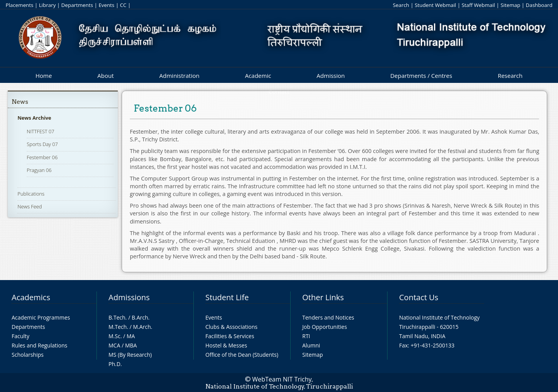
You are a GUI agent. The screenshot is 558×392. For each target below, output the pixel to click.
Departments (77, 5)
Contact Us (419, 297)
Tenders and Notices (328, 317)
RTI (306, 336)
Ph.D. (115, 364)
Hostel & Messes (226, 345)
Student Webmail (435, 5)
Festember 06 (42, 157)
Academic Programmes (41, 317)
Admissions (129, 297)
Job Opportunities (325, 327)
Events (106, 5)
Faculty (21, 336)
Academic (258, 76)
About (105, 76)
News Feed (30, 206)
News (20, 102)
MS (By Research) (130, 355)
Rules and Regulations (40, 345)
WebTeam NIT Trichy (282, 379)
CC (123, 5)
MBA (131, 345)
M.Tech (118, 327)
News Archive (34, 118)
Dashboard (539, 5)
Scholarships (28, 355)
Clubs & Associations (232, 327)
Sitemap (511, 5)
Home (43, 76)
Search (401, 5)
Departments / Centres (421, 76)
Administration (179, 76)
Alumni (311, 345)
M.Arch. (143, 327)
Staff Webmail (478, 5)
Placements (19, 5)
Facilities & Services (230, 336)
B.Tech (117, 317)
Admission (331, 76)
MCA (114, 345)
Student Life (227, 297)
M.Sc (115, 336)
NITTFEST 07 (40, 131)
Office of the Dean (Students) (242, 355)
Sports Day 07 (42, 144)
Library (47, 5)
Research (510, 76)
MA (131, 336)
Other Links (323, 297)
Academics (31, 297)
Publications (31, 194)
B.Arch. (141, 317)
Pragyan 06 (39, 170)
